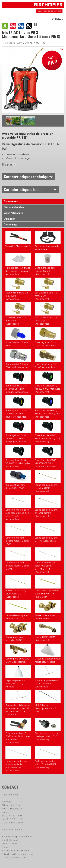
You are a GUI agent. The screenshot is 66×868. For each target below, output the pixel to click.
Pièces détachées (14, 207)
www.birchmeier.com (14, 858)
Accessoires (11, 201)
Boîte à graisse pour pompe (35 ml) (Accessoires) (48, 264)
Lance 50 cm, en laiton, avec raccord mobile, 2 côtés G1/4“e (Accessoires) (18, 508)
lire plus (7, 164)
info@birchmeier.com (21, 854)
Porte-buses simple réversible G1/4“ (48, 610)
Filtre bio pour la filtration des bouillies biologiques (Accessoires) (18, 264)
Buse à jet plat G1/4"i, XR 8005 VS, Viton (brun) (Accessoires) (48, 432)
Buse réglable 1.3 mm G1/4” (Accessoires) (48, 337)
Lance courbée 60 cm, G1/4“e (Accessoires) (48, 532)
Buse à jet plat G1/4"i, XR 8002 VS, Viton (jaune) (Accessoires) (18, 407)
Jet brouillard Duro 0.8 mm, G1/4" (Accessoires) (18, 289)
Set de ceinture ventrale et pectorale (48, 241)
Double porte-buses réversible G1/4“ (18, 632)
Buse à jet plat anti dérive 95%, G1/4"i (18, 480)
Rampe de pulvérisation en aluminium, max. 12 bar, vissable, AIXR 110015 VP (18, 703)
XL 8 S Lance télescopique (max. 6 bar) (48, 701)
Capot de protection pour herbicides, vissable (48, 653)
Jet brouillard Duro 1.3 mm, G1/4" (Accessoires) (18, 314)
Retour (59, 19)
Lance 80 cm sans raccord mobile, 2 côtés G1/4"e (18, 559)
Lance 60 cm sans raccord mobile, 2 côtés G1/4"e (18, 534)
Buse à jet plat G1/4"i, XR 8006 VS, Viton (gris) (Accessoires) (18, 456)
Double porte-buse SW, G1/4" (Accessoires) (18, 653)
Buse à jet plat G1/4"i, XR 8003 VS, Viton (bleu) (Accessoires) (48, 407)
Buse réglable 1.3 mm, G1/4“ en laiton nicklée (18, 359)
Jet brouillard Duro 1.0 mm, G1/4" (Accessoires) (48, 289)
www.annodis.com (12, 823)
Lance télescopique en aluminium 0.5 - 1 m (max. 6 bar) (48, 587)
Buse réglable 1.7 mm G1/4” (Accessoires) (48, 359)
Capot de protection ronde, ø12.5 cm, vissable (18, 677)
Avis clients (10, 224)
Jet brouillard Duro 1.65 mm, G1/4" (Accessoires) (48, 314)
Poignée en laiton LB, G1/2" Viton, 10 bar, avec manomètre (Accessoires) (18, 731)
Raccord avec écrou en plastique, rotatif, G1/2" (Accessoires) (48, 729)
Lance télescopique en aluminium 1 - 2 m (18, 610)
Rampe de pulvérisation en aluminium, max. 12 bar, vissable (48, 677)
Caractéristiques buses (24, 189)
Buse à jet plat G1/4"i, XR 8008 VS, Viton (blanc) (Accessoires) (48, 456)
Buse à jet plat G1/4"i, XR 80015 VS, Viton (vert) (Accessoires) (48, 382)
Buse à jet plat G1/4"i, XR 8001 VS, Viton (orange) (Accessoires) (18, 382)
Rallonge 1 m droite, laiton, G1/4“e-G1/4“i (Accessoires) (18, 587)
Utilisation (9, 219)
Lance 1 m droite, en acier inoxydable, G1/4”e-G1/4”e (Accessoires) (48, 560)
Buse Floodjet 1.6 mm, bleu (18, 337)
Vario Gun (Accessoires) (18, 239)
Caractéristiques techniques (28, 177)
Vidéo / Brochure (13, 213)
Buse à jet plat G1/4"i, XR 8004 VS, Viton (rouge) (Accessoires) (18, 432)
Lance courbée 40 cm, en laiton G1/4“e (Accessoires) (48, 481)
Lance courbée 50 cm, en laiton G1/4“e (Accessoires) (48, 506)
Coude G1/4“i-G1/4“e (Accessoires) (48, 632)
